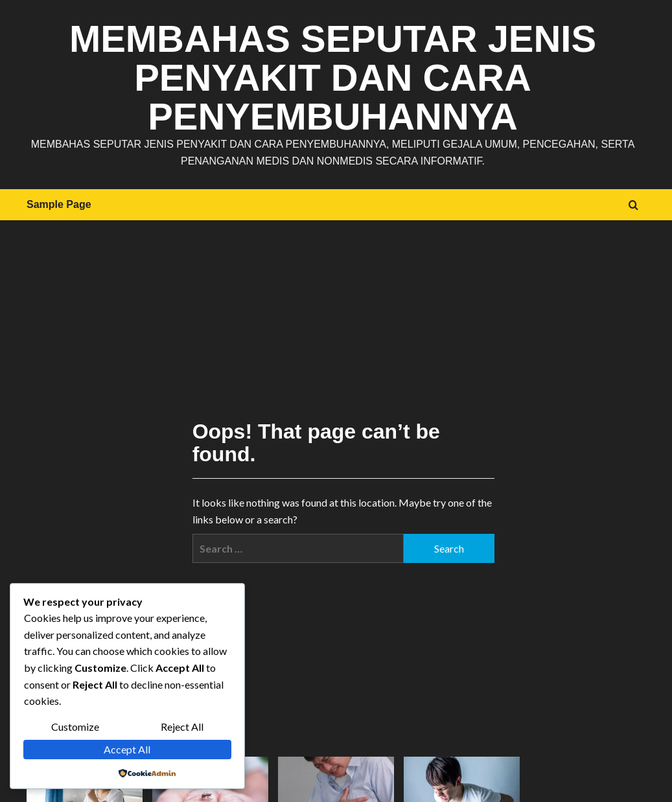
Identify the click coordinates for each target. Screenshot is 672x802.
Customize (75, 727)
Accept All (127, 749)
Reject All (182, 727)
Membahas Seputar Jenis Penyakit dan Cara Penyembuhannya (332, 77)
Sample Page (59, 204)
